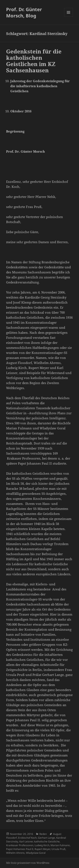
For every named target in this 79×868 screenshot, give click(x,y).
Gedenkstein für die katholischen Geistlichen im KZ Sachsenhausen (34, 61)
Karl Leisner (26, 841)
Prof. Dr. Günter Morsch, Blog (24, 12)
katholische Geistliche (47, 841)
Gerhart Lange (46, 838)
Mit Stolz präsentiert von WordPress (28, 863)
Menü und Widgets (69, 17)
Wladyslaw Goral (36, 853)
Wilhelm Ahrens (15, 853)
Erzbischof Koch (27, 838)
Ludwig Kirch (42, 845)
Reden (43, 834)
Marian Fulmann (60, 845)
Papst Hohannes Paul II (20, 849)
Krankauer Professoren (20, 845)
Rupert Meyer (42, 849)
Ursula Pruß (58, 849)
